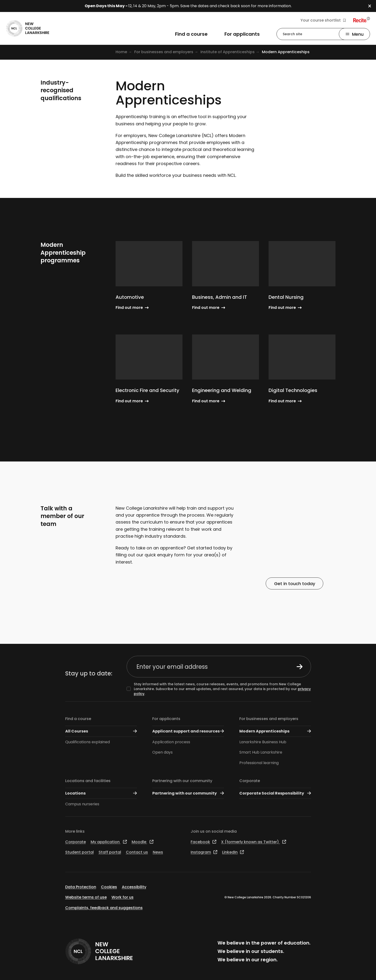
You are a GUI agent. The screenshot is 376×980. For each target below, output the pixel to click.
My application (109, 842)
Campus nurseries (82, 804)
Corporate (250, 781)
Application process (171, 742)
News (158, 852)
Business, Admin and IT (220, 297)
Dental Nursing (286, 297)
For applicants (166, 719)
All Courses (101, 731)
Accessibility (134, 887)
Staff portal (110, 852)
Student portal (79, 852)
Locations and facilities (88, 781)
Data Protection (81, 887)
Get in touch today (295, 583)
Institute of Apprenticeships (228, 52)
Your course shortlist (323, 20)
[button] (372, 6)
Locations (101, 793)
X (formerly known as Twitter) (254, 842)
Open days (162, 752)
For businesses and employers (164, 52)
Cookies (109, 887)
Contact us (137, 852)
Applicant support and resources (188, 731)
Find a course (78, 719)
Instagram (204, 852)
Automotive (130, 297)
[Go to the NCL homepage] (28, 28)
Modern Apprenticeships (275, 731)
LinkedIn (233, 852)
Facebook (203, 842)
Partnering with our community (182, 781)
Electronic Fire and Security (147, 390)
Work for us (123, 897)
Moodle (143, 842)
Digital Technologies (293, 390)
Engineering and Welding (222, 390)
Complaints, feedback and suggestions (104, 908)
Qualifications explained (88, 742)
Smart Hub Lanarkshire (261, 752)
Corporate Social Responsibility (275, 793)
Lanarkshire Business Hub (263, 742)
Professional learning (259, 763)
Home (121, 52)
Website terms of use (86, 897)
